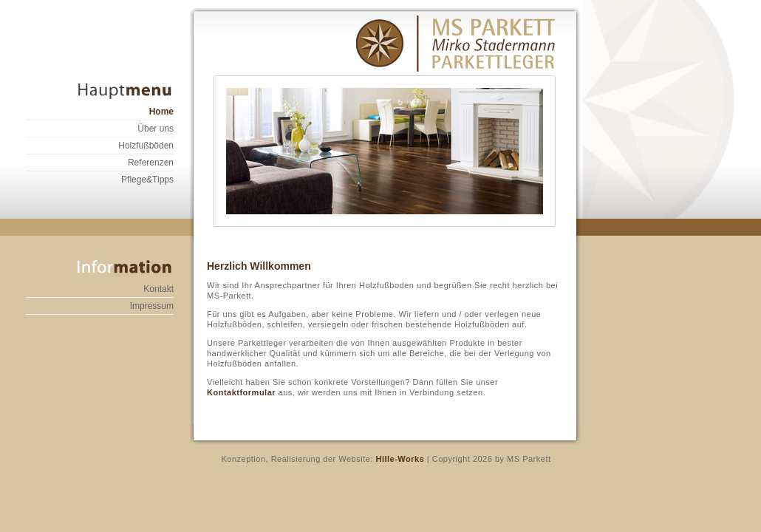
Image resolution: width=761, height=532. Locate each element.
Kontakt (158, 289)
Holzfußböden (146, 146)
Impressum (152, 306)
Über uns (156, 129)
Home (161, 112)
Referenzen (151, 163)
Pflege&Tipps (147, 180)
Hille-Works (399, 459)
